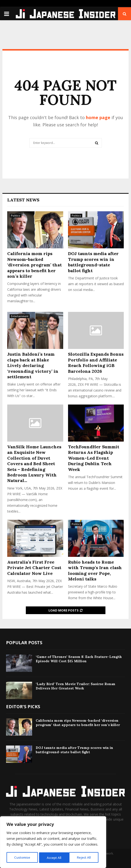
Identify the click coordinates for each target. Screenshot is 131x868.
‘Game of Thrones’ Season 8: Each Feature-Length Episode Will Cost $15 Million (79, 659)
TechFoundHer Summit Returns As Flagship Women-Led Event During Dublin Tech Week (94, 458)
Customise (22, 858)
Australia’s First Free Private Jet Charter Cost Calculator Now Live (34, 568)
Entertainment (20, 316)
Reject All (54, 858)
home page (98, 117)
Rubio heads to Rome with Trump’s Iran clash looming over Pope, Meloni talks (95, 570)
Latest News (23, 200)
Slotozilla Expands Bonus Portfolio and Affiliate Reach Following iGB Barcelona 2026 (96, 363)
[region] (53, 843)
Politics (16, 216)
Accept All (85, 858)
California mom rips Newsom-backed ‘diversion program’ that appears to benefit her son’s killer (34, 265)
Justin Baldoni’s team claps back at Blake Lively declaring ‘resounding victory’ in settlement (33, 365)
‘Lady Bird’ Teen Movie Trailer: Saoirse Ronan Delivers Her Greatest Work (76, 686)
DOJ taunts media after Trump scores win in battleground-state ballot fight (93, 262)
